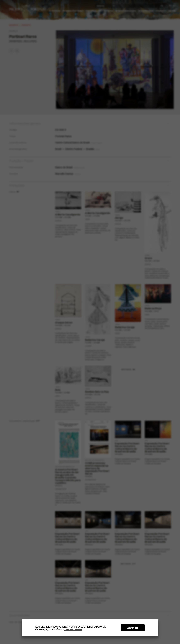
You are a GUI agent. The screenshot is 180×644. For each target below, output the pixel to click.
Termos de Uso (73, 629)
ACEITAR (133, 628)
